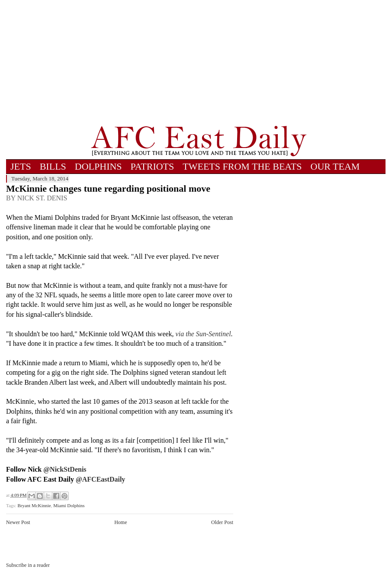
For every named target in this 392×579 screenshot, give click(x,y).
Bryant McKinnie (34, 505)
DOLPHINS (98, 166)
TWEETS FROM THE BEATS (242, 166)
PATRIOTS (153, 166)
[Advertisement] (199, 63)
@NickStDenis (65, 469)
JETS (21, 166)
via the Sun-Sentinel (203, 334)
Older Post (222, 522)
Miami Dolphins (69, 505)
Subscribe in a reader (28, 565)
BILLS (53, 166)
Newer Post (18, 522)
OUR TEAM (335, 166)
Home (120, 522)
